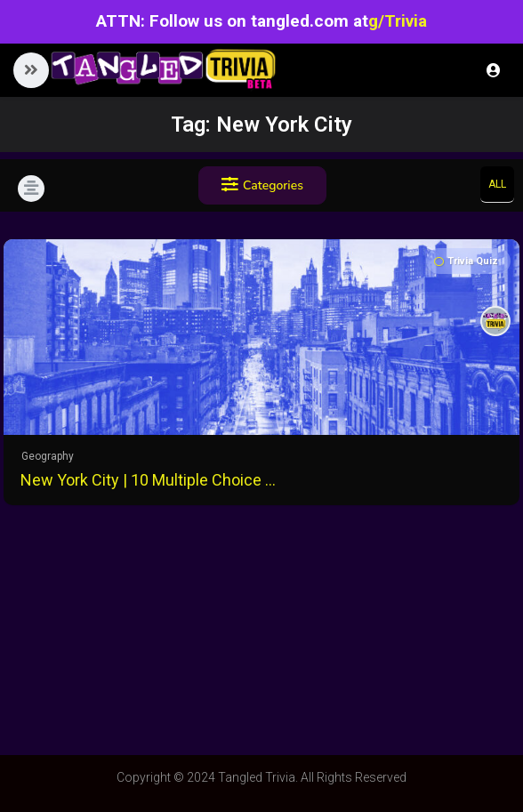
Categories (262, 185)
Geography (48, 456)
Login (494, 70)
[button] (31, 70)
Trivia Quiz (466, 261)
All (497, 184)
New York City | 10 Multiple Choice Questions (150, 480)
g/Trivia (398, 21)
